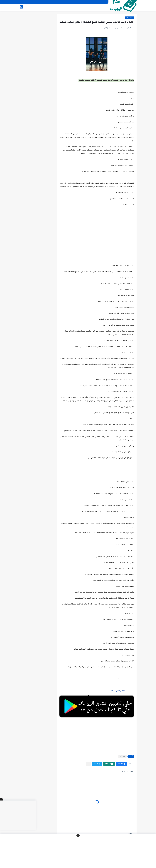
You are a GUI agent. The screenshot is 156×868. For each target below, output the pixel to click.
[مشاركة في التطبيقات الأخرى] (88, 764)
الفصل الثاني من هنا (117, 691)
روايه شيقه (130, 18)
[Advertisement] (97, 241)
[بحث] (21, 7)
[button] (122, 764)
